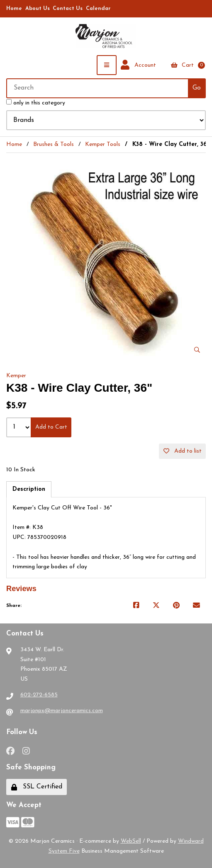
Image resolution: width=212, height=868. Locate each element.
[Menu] (107, 65)
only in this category (36, 103)
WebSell (131, 841)
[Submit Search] (197, 88)
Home (14, 9)
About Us (38, 9)
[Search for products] (98, 88)
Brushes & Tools (54, 144)
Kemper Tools (103, 144)
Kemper (16, 376)
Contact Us (68, 9)
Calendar (98, 9)
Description (29, 489)
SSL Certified (37, 787)
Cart (188, 65)
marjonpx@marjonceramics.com (62, 711)
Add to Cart (51, 427)
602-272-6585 (39, 695)
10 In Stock (21, 470)
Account (138, 65)
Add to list (183, 451)
